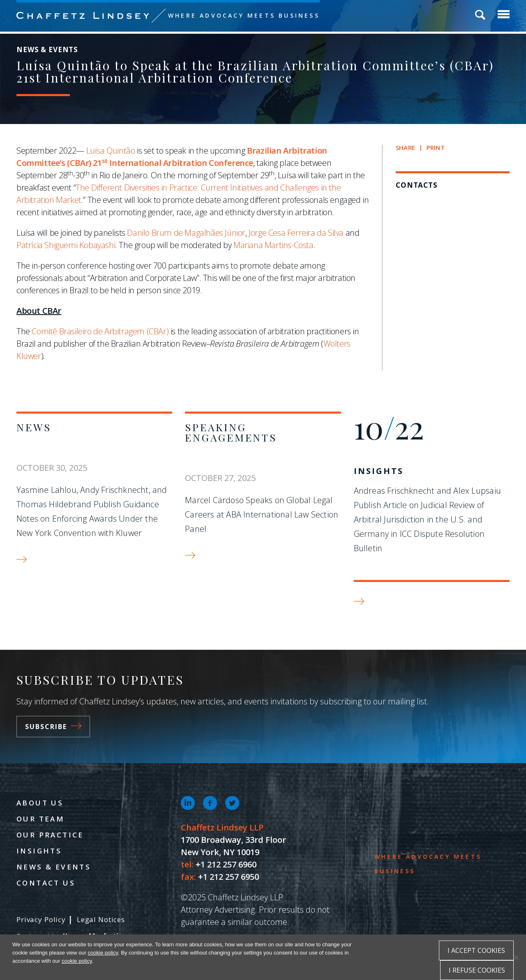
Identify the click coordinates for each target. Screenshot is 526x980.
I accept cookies (476, 950)
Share (405, 148)
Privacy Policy (41, 919)
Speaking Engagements (231, 432)
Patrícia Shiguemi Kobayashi (66, 245)
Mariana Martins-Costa (273, 245)
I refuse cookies (477, 970)
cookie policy (103, 953)
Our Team (40, 819)
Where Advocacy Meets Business (244, 15)
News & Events (54, 867)
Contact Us (46, 883)
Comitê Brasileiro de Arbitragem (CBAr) (100, 331)
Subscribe (53, 727)
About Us (40, 803)
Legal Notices (101, 919)
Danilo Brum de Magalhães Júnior (186, 233)
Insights (379, 471)
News (34, 427)
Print (436, 148)
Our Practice (50, 835)
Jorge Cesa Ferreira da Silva (296, 233)
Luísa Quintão (111, 151)
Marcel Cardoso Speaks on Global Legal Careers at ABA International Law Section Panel (262, 514)
